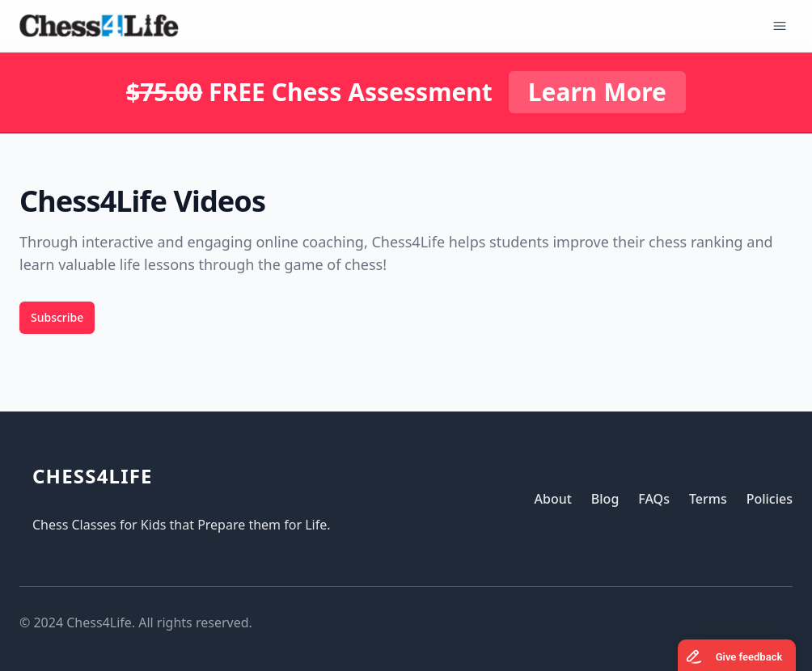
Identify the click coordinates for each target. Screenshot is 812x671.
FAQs (654, 499)
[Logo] (99, 26)
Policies (770, 499)
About (552, 499)
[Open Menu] (780, 26)
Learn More (597, 92)
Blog (605, 499)
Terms (708, 499)
